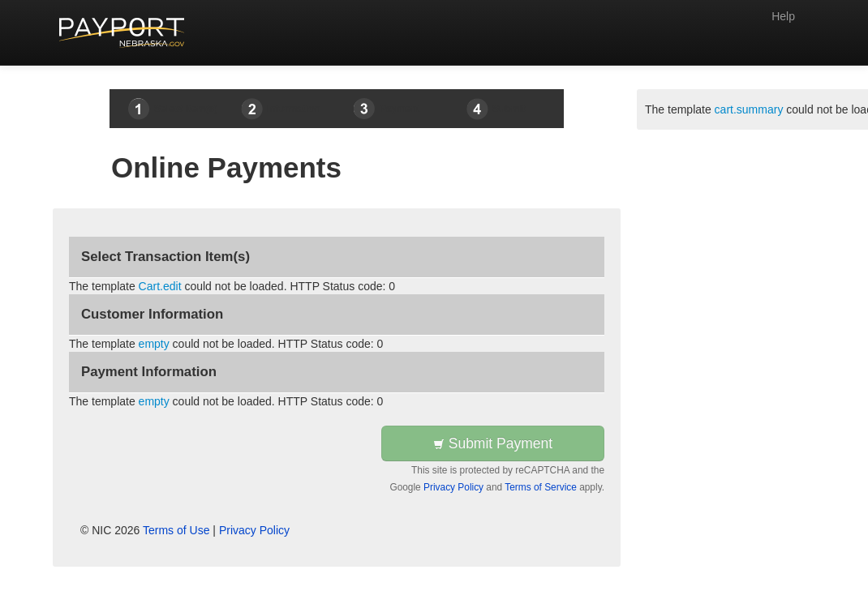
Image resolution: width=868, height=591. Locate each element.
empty (154, 344)
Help (783, 16)
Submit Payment (493, 443)
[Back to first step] (122, 32)
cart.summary (749, 109)
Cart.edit (160, 286)
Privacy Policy (453, 487)
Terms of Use (176, 530)
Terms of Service (541, 487)
